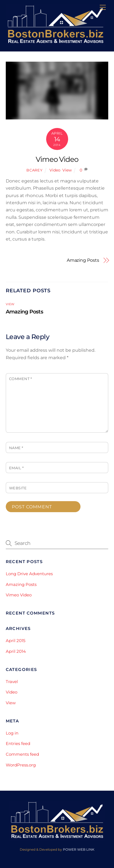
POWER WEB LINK (79, 849)
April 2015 (16, 641)
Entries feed (18, 743)
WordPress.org (21, 765)
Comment (21, 379)
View (67, 170)
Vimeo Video (57, 159)
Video (55, 170)
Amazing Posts (83, 260)
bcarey (34, 170)
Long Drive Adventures (29, 574)
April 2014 (16, 651)
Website (18, 488)
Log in (12, 733)
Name (16, 448)
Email (16, 468)
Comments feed (22, 754)
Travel (12, 682)
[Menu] (103, 8)
